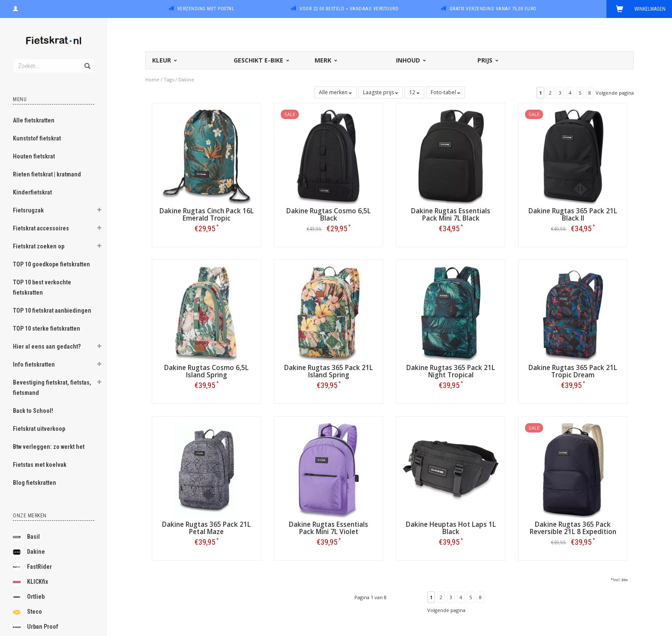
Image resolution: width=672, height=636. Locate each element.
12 (414, 92)
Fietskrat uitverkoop (39, 429)
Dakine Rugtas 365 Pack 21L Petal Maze (206, 528)
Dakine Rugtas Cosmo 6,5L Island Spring (206, 371)
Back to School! (33, 411)
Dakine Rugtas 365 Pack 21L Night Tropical (451, 371)
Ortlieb (29, 597)
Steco (27, 612)
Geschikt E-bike (261, 60)
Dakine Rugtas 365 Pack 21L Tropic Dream (573, 371)
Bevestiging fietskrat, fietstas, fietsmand (52, 388)
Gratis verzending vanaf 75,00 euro (493, 9)
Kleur (164, 60)
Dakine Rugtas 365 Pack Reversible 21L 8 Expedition (573, 528)
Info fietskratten (34, 364)
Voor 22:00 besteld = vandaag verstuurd (349, 9)
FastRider (32, 567)
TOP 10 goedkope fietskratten (51, 264)
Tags (169, 79)
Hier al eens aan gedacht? (47, 346)
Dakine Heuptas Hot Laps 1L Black (451, 528)
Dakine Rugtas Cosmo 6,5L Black (328, 215)
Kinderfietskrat (32, 192)
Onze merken (30, 516)
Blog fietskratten (34, 483)
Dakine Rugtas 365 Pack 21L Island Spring (328, 371)
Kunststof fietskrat (37, 138)
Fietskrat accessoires (41, 228)
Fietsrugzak (28, 210)
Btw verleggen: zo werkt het (49, 447)
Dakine (29, 552)
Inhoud (410, 60)
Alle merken (335, 92)
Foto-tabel (445, 92)
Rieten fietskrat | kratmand (47, 174)
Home (152, 79)
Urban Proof (36, 627)
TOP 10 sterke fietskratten (46, 328)
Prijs (487, 60)
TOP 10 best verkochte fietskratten (42, 287)
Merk (325, 60)
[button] (99, 211)
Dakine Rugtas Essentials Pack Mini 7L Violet (328, 528)
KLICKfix (30, 582)
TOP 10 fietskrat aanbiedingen (52, 311)
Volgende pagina (615, 93)
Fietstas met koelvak (40, 465)
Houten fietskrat (34, 156)
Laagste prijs (381, 92)
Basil (26, 537)
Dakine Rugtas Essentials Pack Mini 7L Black (451, 215)
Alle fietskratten (34, 120)
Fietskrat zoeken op (39, 246)
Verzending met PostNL (206, 9)
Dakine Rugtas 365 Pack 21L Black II (573, 215)
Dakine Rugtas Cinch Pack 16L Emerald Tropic (207, 215)
